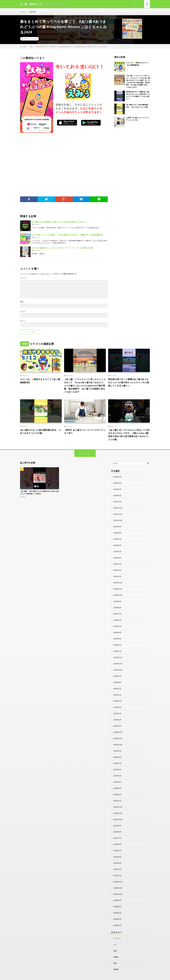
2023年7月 (117, 685)
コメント (23, 278)
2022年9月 (117, 747)
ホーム (23, 12)
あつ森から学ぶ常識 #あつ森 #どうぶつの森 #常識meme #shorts (59, 222)
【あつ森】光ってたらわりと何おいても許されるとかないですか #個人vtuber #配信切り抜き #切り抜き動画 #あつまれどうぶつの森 (129, 435)
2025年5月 (117, 551)
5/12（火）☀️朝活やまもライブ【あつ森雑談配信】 (40, 381)
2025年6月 (117, 545)
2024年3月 (117, 636)
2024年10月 (118, 594)
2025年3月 (117, 563)
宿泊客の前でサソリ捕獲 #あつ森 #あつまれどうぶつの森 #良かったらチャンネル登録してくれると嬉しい (129, 383)
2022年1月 (117, 796)
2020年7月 (117, 906)
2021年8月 (117, 826)
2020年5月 (117, 918)
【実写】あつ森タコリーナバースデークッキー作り (85, 432)
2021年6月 (117, 839)
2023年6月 (117, 692)
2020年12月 (118, 875)
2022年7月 (117, 759)
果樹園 (116, 962)
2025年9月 (117, 526)
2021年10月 (118, 814)
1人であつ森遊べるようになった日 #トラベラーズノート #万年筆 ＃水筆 (62, 248)
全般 (35, 39)
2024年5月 (117, 624)
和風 (115, 955)
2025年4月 (117, 557)
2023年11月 (118, 661)
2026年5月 (117, 477)
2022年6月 (117, 765)
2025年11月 (118, 514)
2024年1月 (117, 649)
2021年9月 (117, 820)
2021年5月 (117, 845)
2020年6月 (117, 912)
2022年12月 (118, 728)
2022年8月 (117, 753)
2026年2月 (117, 496)
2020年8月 (117, 900)
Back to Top (85, 454)
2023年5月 (117, 698)
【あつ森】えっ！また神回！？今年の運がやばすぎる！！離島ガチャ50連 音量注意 (67, 235)
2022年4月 (117, 777)
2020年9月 (117, 894)
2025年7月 (117, 538)
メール (23, 311)
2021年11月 (118, 808)
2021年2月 (117, 863)
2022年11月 (118, 734)
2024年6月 (117, 618)
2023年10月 (118, 667)
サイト (23, 321)
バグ (115, 937)
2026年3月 (117, 489)
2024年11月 (118, 587)
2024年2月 (117, 643)
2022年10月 (118, 741)
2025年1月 (117, 575)
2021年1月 (117, 869)
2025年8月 (117, 532)
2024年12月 (118, 581)
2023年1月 (117, 722)
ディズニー (117, 931)
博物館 (116, 949)
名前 (22, 302)
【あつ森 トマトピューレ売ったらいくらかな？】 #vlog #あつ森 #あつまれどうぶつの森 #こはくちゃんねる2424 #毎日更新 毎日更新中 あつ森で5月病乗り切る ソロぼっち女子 (85, 386)
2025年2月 (117, 569)
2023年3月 (117, 710)
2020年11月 (118, 881)
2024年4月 (117, 630)
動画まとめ (38, 975)
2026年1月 (117, 502)
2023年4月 (117, 704)
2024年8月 (117, 606)
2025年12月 (118, 508)
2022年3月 (117, 783)
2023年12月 (118, 655)
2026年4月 (117, 483)
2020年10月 (118, 887)
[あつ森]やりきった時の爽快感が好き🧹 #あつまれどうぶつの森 (40, 432)
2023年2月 (117, 716)
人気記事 (32, 12)
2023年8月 (117, 679)
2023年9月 (117, 673)
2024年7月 (117, 612)
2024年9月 (117, 600)
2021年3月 (117, 857)
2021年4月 (117, 851)
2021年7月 (117, 832)
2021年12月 (118, 802)
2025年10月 (118, 520)
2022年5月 (117, 771)
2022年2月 (117, 790)
